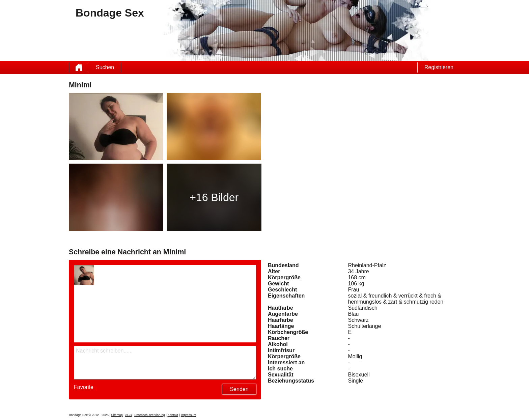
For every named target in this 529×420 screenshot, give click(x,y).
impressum (189, 415)
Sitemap (117, 415)
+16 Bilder (214, 197)
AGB (129, 415)
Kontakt (173, 415)
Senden (239, 389)
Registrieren (439, 67)
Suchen (105, 67)
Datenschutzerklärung (150, 415)
